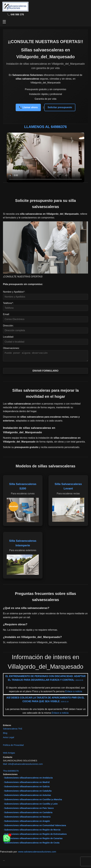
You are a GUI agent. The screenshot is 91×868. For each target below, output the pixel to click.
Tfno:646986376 (11, 773)
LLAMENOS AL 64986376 (45, 127)
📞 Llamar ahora (28, 107)
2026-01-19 (65, 703)
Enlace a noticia (73, 693)
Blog (5, 735)
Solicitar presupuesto (60, 107)
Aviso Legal (9, 739)
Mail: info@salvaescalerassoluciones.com (23, 766)
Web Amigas (9, 755)
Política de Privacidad (13, 747)
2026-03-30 (79, 682)
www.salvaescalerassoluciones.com (37, 853)
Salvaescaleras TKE (13, 730)
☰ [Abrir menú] (4, 22)
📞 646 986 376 (15, 15)
